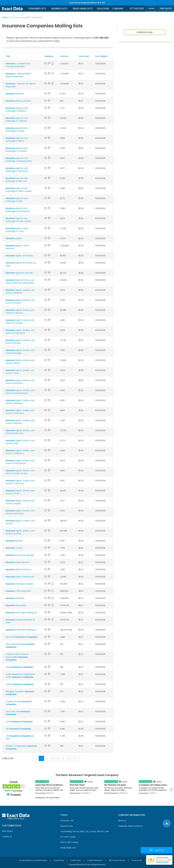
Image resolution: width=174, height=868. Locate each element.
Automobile (21, 637)
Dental (19, 667)
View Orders (7, 831)
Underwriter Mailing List (21, 630)
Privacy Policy (59, 860)
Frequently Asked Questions (130, 826)
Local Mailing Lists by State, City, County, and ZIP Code (85, 831)
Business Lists (59, 9)
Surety (19, 721)
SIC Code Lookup (68, 837)
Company (118, 9)
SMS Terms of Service (117, 860)
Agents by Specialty (19, 273)
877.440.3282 (137, 8)
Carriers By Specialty (20, 555)
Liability (20, 684)
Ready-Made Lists (83, 9)
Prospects (15, 598)
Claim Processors (18, 569)
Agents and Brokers (19, 256)
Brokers (14, 541)
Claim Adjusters (18, 562)
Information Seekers (20, 584)
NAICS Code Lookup (69, 842)
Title (18, 729)
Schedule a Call (145, 32)
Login (151, 8)
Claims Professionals (20, 577)
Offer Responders (18, 591)
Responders (16, 605)
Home (5, 17)
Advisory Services (18, 101)
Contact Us (7, 836)
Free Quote (166, 8)
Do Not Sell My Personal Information (33, 860)
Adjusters (15, 94)
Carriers (14, 548)
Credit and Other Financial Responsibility (17, 657)
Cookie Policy (76, 860)
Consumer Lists (37, 9)
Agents (14, 238)
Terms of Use (137, 860)
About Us (122, 821)
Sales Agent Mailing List (21, 612)
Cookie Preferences (95, 860)
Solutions (103, 9)
